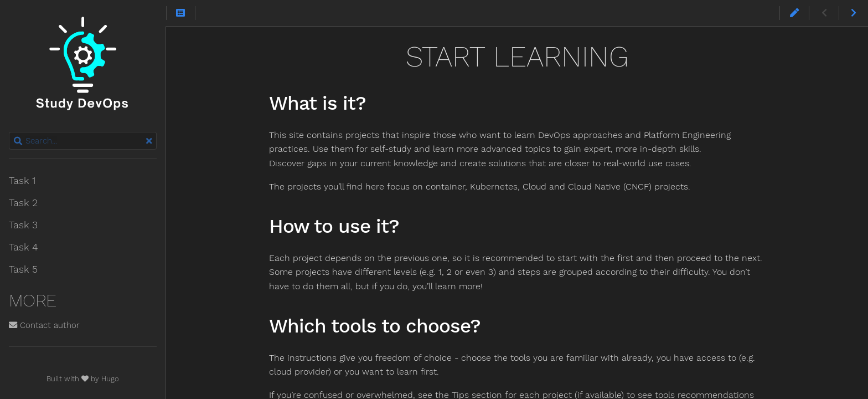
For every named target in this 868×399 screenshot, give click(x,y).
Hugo (110, 379)
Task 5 (23, 269)
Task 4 (23, 247)
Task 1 (22, 181)
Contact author (44, 325)
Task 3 (23, 225)
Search (10, 132)
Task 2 (23, 203)
